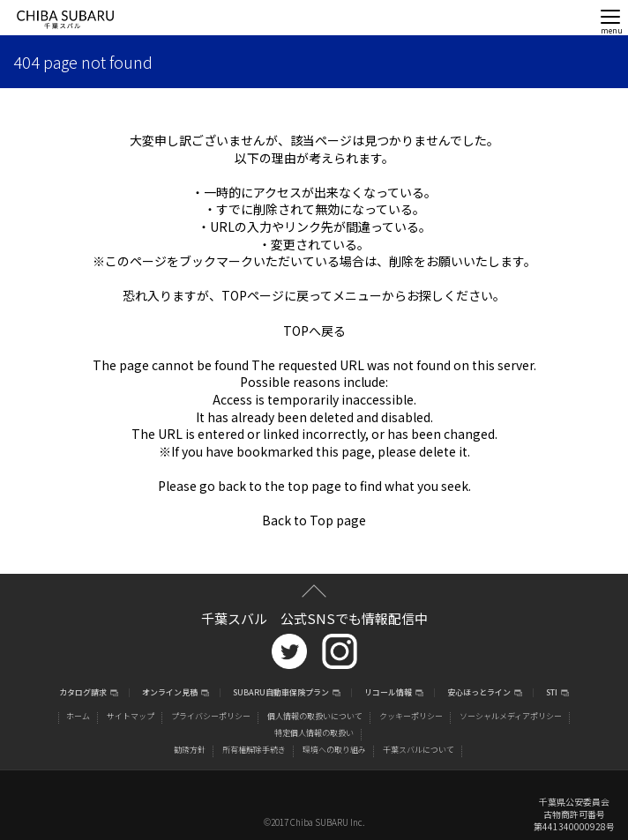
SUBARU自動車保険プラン (281, 693)
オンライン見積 (170, 693)
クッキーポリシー (411, 716)
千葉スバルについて (419, 750)
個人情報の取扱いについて (315, 716)
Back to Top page (314, 520)
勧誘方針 (190, 750)
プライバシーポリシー (211, 716)
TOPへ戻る (314, 331)
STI (552, 693)
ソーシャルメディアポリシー (511, 716)
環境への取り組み (334, 750)
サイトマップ (131, 716)
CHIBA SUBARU (65, 20)
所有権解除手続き (254, 750)
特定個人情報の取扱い (314, 733)
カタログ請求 (83, 693)
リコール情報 (388, 693)
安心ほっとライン (479, 693)
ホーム (78, 716)
